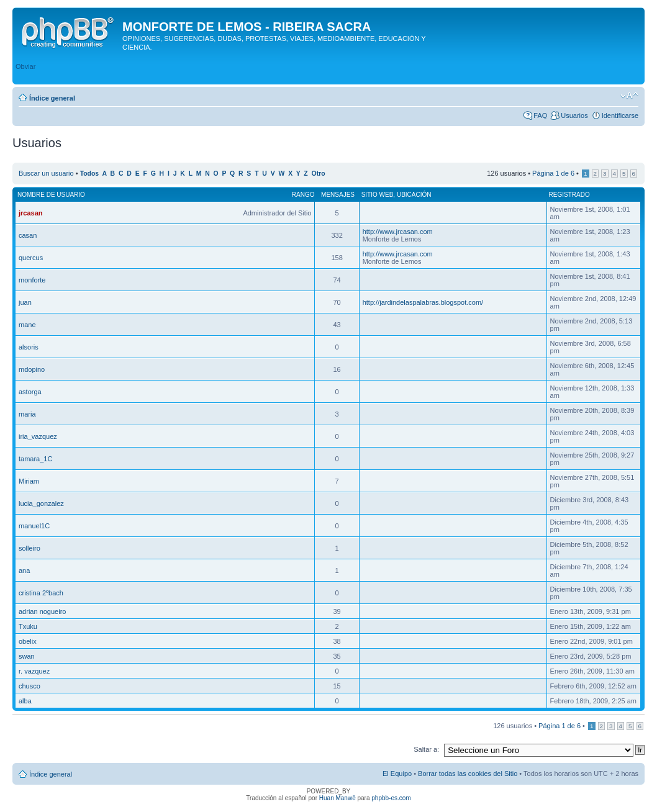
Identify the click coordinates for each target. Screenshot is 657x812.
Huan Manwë (338, 798)
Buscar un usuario (46, 173)
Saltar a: (426, 749)
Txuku (28, 626)
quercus (31, 258)
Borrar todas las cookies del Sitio (468, 774)
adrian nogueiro (42, 611)
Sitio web (378, 195)
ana (24, 571)
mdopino (32, 369)
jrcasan (31, 213)
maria (27, 414)
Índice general (52, 98)
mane (27, 325)
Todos (90, 174)
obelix (28, 641)
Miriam (29, 481)
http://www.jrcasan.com (398, 232)
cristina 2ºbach (41, 593)
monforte (32, 280)
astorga (30, 392)
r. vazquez (34, 671)
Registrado (569, 195)
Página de (553, 173)
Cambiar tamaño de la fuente (629, 96)
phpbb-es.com (391, 798)
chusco (29, 686)
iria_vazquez (38, 436)
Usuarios (574, 115)
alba (25, 701)
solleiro (29, 548)
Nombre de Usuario (51, 195)
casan (28, 235)
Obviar (25, 66)
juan (25, 302)
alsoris (29, 347)
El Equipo (397, 774)
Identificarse (620, 115)
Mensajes (338, 195)
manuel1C (34, 526)
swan (27, 656)
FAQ (540, 115)
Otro (319, 174)
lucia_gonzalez (41, 503)
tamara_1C (35, 459)
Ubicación (414, 195)
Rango (303, 195)
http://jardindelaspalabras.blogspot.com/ (423, 302)
